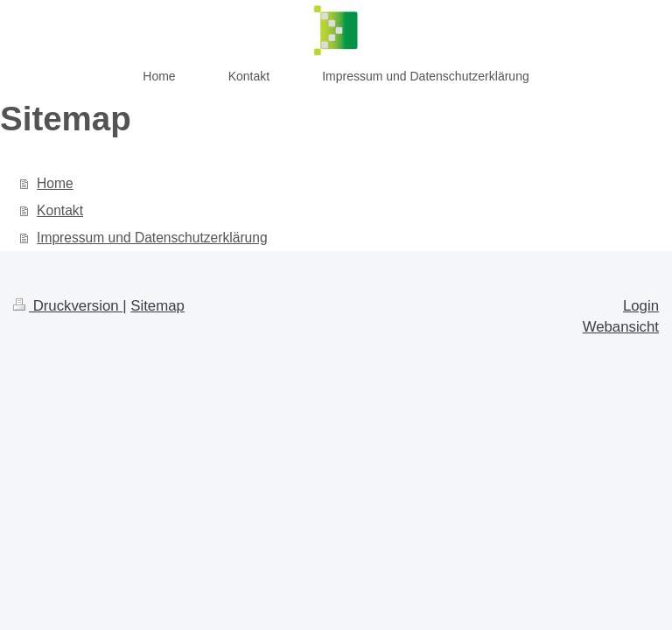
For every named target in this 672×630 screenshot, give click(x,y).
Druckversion (68, 306)
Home (55, 183)
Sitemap (157, 306)
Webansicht (621, 327)
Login (641, 306)
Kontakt (60, 210)
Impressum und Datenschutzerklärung (152, 238)
